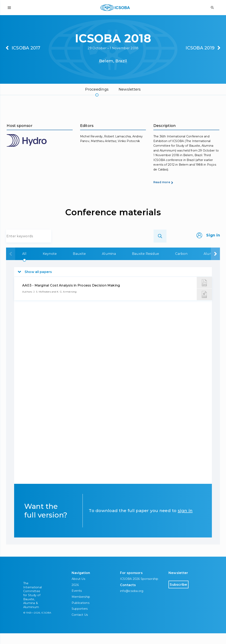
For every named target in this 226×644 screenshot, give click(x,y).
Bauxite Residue (146, 264)
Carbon (181, 264)
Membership (81, 607)
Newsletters (130, 89)
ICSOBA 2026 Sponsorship (139, 590)
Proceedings (97, 89)
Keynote (50, 264)
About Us (78, 590)
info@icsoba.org (132, 602)
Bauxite (79, 264)
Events (77, 601)
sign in (185, 521)
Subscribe (186, 595)
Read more (167, 193)
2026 (75, 596)
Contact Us (80, 625)
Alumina (109, 264)
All (24, 264)
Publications (81, 613)
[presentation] (11, 264)
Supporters (80, 619)
